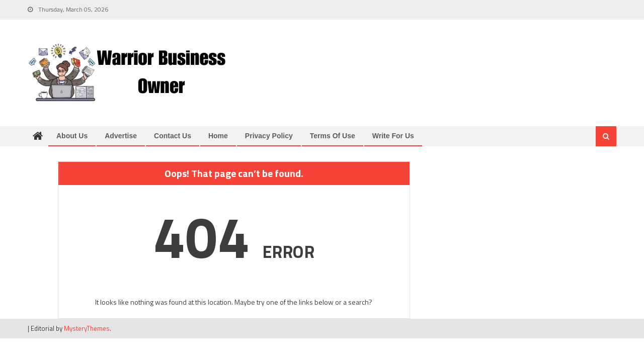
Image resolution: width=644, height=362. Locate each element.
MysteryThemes (87, 328)
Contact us (173, 136)
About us (72, 136)
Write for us (393, 136)
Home (218, 136)
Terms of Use (333, 136)
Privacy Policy (269, 136)
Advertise (121, 136)
